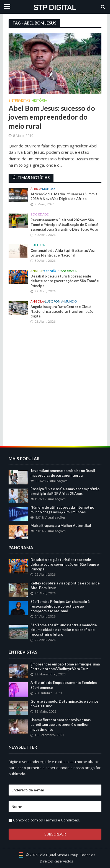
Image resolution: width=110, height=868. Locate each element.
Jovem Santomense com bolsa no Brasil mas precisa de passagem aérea (63, 473)
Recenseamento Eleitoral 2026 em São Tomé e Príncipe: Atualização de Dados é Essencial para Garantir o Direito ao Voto (64, 225)
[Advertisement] (55, 386)
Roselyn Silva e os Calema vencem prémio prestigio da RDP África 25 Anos (65, 491)
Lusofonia (54, 301)
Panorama (68, 271)
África (36, 189)
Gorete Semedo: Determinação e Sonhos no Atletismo (64, 704)
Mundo (48, 189)
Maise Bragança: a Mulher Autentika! (61, 526)
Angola (37, 301)
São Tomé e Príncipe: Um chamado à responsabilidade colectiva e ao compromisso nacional (60, 606)
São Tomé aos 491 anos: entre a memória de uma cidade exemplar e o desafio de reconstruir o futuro (64, 630)
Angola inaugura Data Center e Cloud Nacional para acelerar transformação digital (62, 312)
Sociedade (39, 214)
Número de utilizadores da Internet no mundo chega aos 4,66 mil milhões (62, 510)
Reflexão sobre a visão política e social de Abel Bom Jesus (65, 586)
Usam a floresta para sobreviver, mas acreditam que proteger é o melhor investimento (61, 725)
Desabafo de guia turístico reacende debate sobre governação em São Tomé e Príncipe (65, 281)
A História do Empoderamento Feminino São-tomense (64, 685)
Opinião (51, 271)
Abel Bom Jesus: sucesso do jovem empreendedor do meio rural (52, 117)
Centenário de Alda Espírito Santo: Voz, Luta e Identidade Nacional (63, 253)
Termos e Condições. (62, 820)
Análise (37, 271)
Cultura (38, 245)
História (39, 101)
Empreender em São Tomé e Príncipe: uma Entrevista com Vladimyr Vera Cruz (65, 667)
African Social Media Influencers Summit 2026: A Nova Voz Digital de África (64, 196)
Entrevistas (20, 101)
